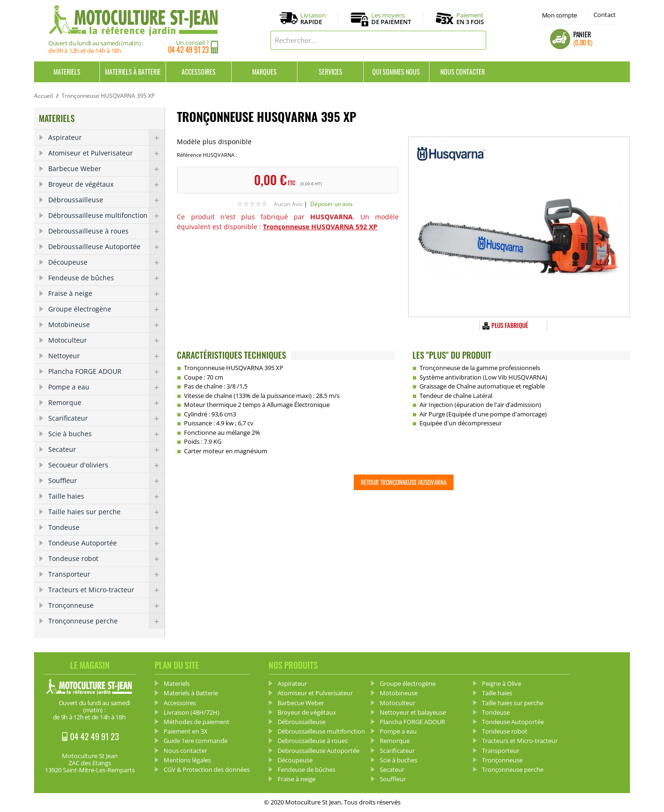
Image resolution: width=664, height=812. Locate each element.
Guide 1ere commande (196, 741)
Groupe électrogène (106, 309)
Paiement (470, 18)
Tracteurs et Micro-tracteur (106, 590)
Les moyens (391, 19)
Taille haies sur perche (106, 512)
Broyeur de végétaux (106, 184)
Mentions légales (187, 760)
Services (331, 72)
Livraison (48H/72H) (192, 712)
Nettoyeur (106, 356)
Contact (605, 15)
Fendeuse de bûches (106, 278)
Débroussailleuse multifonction (106, 216)
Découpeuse (106, 262)
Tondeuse (106, 527)
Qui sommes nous (396, 72)
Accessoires (199, 72)
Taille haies (106, 496)
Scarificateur (106, 418)
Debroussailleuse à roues (106, 231)
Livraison (313, 19)
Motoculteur (106, 340)
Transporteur (106, 574)
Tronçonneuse (106, 605)
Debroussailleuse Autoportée (106, 247)
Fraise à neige (106, 294)
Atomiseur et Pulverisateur (106, 153)
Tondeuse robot (106, 559)
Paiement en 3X (186, 731)
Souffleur (106, 481)
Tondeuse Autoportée (106, 543)
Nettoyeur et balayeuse (413, 712)
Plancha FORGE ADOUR (106, 371)
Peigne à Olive (502, 683)
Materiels (67, 72)
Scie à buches (106, 434)
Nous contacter (463, 72)
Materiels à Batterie (133, 72)
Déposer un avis (332, 204)
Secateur (106, 449)
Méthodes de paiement (197, 722)
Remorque (106, 403)
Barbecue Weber (106, 169)
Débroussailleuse (106, 200)
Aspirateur (106, 138)
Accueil (44, 96)
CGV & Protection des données (207, 769)
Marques (264, 72)
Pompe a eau (106, 387)
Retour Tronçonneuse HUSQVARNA (404, 482)
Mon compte (559, 15)
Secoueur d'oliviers (106, 465)
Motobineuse (106, 325)
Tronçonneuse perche (106, 621)
